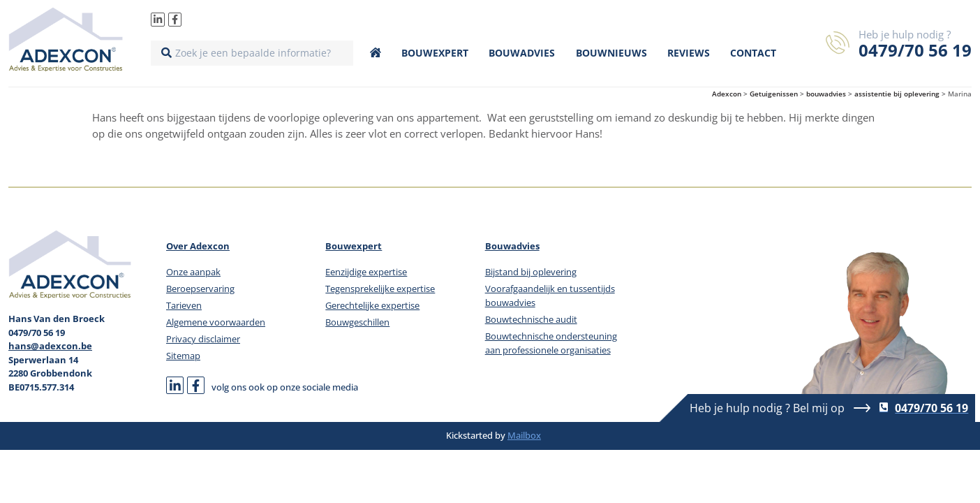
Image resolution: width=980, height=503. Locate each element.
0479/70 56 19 (915, 50)
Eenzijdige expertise (366, 272)
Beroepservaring (200, 289)
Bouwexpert (435, 53)
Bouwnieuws (611, 53)
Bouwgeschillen (357, 322)
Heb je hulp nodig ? (905, 34)
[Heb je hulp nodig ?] (838, 43)
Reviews (689, 53)
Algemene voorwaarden (216, 322)
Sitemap (183, 356)
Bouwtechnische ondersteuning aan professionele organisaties (551, 343)
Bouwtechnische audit (531, 319)
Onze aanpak (193, 272)
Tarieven (184, 305)
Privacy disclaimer (203, 339)
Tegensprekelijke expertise (380, 289)
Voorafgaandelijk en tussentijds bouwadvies (550, 296)
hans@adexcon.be (50, 346)
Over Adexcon (198, 246)
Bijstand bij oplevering (531, 272)
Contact (753, 53)
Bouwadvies (522, 53)
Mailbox (524, 435)
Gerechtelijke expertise (372, 305)
